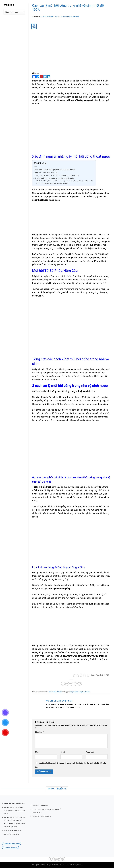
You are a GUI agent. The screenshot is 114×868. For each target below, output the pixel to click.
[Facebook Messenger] (38, 77)
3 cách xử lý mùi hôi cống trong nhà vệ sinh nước (54, 178)
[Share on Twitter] (67, 684)
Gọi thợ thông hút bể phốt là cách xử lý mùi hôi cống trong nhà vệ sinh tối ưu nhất (66, 181)
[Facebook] (34, 77)
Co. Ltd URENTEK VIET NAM (70, 17)
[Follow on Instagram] (55, 859)
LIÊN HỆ (75, 4)
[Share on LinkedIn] (80, 684)
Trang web (90, 752)
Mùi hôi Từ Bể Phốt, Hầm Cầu (47, 173)
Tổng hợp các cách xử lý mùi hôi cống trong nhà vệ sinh (57, 175)
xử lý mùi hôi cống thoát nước (80, 692)
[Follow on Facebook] (51, 859)
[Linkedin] (49, 77)
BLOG (69, 4)
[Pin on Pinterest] (76, 684)
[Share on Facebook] (63, 684)
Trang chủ (34, 4)
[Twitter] (45, 77)
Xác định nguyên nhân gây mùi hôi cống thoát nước (55, 170)
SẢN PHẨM (44, 4)
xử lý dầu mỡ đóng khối (55, 400)
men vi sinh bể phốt (47, 497)
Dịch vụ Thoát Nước (55, 692)
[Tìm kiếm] (27, 4)
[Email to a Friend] (71, 684)
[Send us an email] (63, 859)
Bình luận (39, 732)
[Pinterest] (41, 77)
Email (63, 752)
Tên (37, 752)
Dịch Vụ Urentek (58, 4)
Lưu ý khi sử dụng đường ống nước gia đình (54, 183)
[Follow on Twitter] (59, 859)
